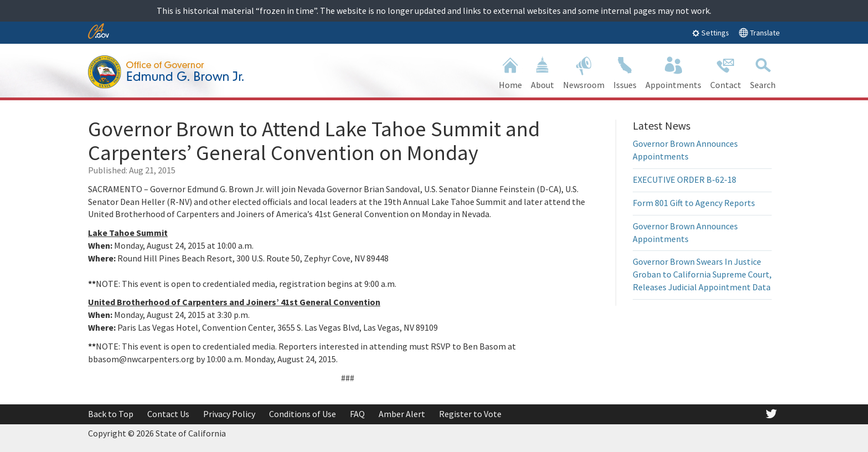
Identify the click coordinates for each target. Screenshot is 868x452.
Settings (711, 33)
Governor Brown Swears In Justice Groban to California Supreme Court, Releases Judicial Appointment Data (702, 274)
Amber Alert (402, 414)
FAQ (357, 414)
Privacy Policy (229, 414)
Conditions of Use (303, 414)
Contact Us (168, 414)
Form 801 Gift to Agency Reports (694, 203)
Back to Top (111, 414)
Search (763, 72)
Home (510, 72)
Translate (759, 32)
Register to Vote (470, 414)
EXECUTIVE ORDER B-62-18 (684, 179)
